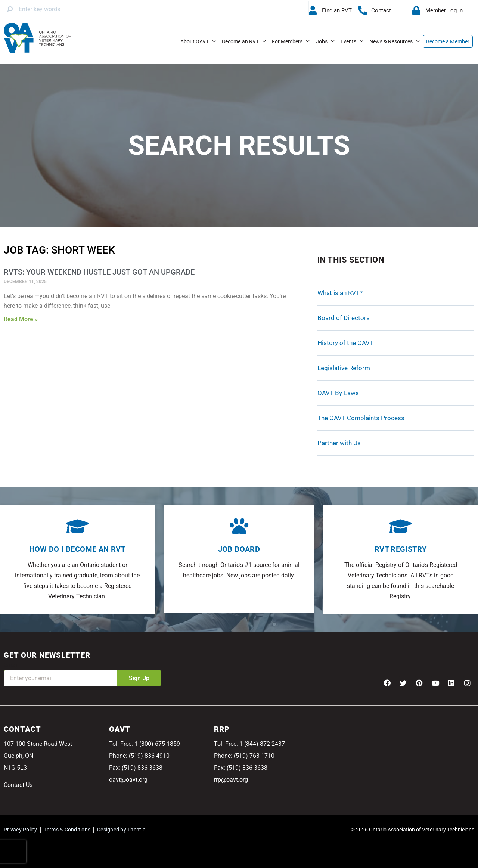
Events (352, 41)
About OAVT (198, 41)
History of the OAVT (345, 343)
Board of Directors (344, 318)
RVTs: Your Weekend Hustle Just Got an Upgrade (99, 272)
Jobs (325, 41)
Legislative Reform (344, 368)
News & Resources (395, 41)
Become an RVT (244, 41)
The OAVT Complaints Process (361, 418)
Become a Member (448, 41)
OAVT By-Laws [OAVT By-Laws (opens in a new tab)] (338, 393)
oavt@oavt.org (128, 780)
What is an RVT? (340, 293)
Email (11, 665)
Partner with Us (339, 443)
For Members (291, 41)
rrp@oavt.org (231, 780)
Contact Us (18, 785)
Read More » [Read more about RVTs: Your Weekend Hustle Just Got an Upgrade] (21, 319)
